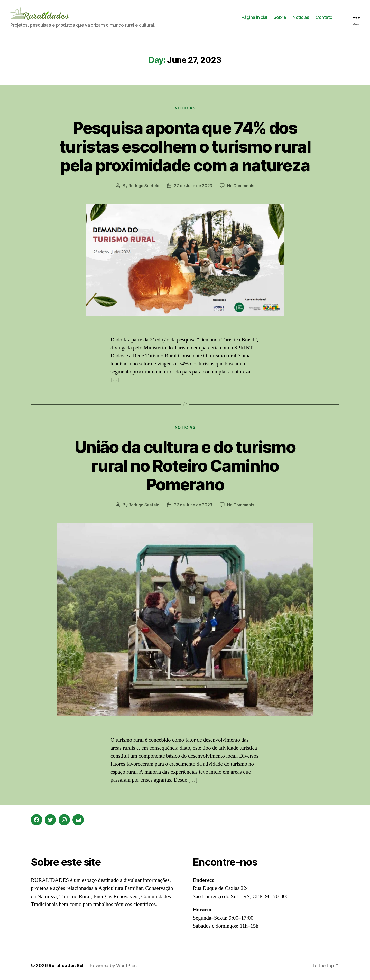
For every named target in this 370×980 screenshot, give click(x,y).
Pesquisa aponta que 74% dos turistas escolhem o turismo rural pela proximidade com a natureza (185, 146)
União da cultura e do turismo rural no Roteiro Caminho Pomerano (185, 466)
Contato (324, 17)
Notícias (301, 17)
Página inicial (254, 17)
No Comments (241, 186)
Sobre (280, 17)
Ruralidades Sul (66, 965)
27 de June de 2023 (193, 186)
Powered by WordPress (114, 965)
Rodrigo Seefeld (144, 186)
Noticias (185, 108)
